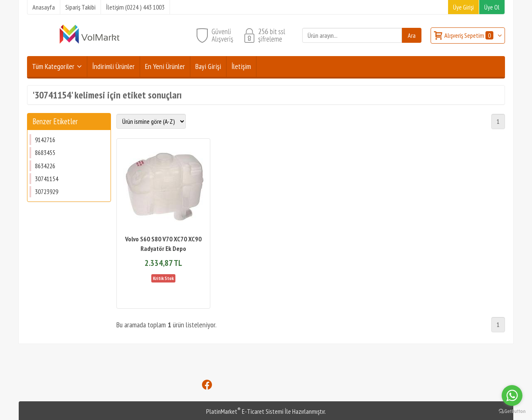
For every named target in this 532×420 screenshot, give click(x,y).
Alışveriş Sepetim (469, 35)
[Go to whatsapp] (512, 395)
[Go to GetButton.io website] (512, 411)
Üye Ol (492, 7)
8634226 (45, 166)
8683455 (45, 152)
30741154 (47, 179)
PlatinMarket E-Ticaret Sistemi (245, 411)
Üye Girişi (463, 7)
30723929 (47, 192)
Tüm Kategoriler (53, 66)
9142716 (45, 140)
